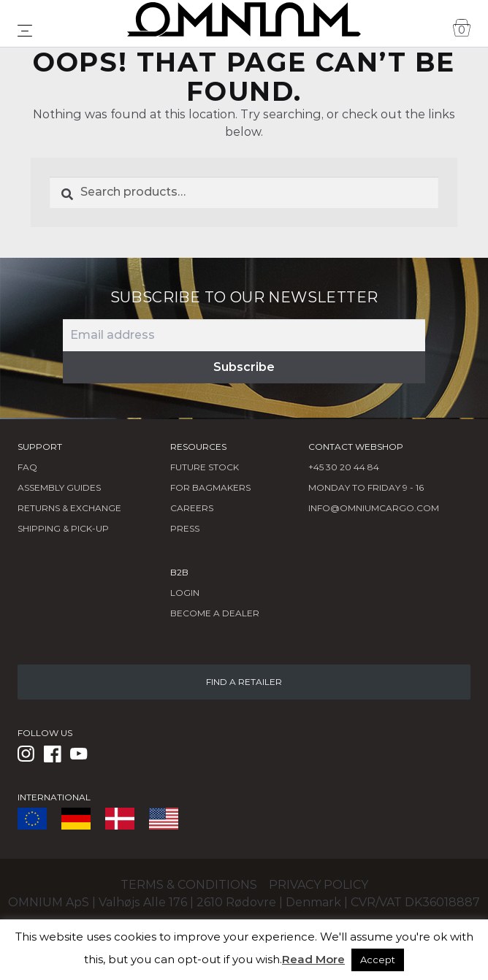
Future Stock (205, 467)
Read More (313, 959)
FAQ (27, 467)
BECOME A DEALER (215, 613)
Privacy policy (319, 885)
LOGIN (185, 593)
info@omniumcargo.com (374, 508)
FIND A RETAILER (244, 682)
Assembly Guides (59, 487)
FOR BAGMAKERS (210, 487)
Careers (192, 508)
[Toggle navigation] (25, 31)
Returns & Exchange (69, 508)
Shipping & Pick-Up (63, 528)
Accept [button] (378, 960)
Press (185, 528)
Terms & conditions (189, 885)
